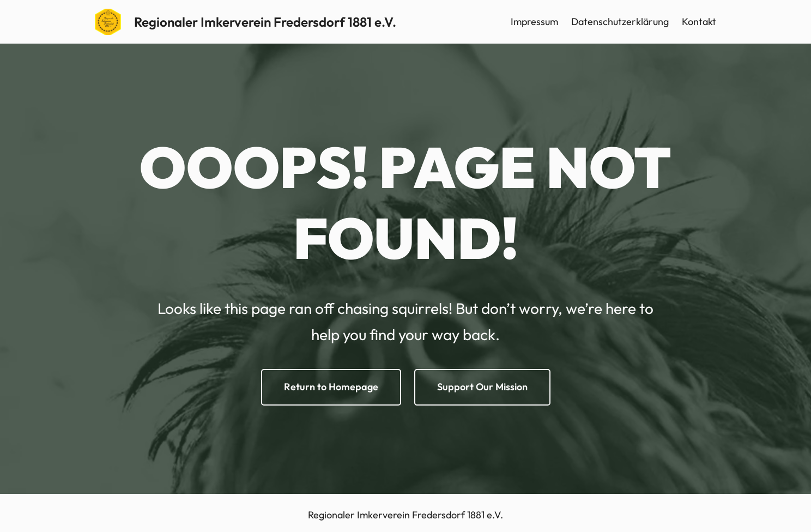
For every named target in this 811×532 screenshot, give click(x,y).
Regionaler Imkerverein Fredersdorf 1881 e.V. (265, 22)
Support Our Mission (482, 387)
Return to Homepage (331, 387)
